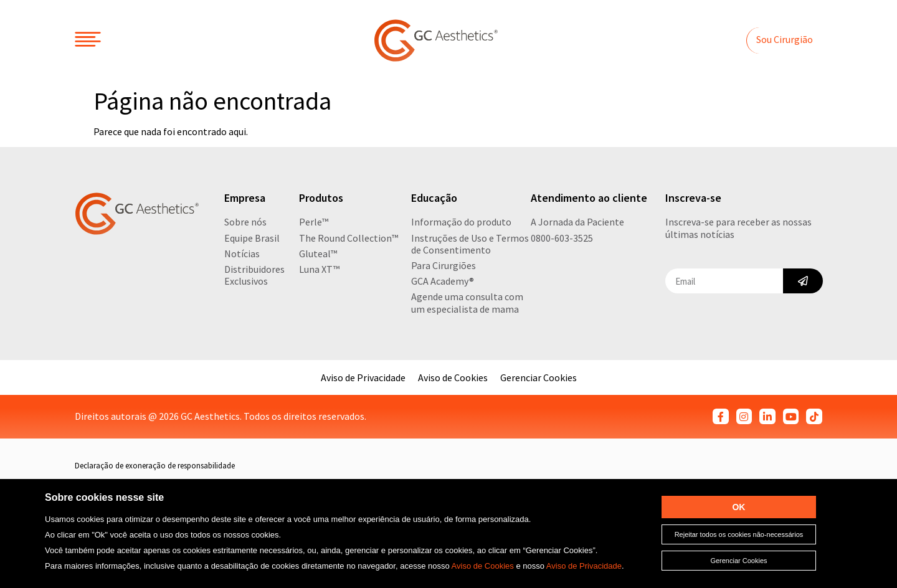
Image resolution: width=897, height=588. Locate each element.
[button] (784, 40)
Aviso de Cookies (483, 566)
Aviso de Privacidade (584, 566)
